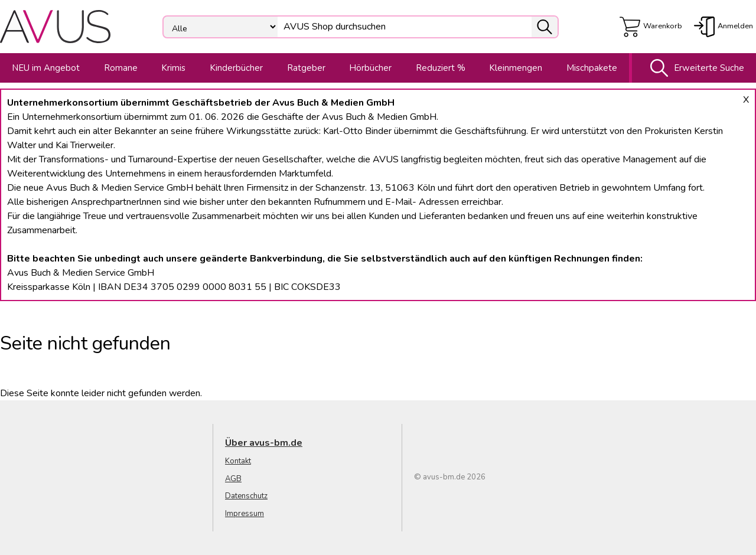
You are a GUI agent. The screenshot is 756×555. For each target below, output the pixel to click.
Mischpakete (592, 68)
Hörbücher (370, 68)
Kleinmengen (516, 68)
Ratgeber (306, 68)
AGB (233, 479)
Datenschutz (246, 496)
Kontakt (238, 461)
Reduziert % (441, 68)
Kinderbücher (236, 68)
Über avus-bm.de (264, 443)
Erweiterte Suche (694, 68)
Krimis (173, 68)
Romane (121, 68)
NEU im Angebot (46, 68)
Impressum (245, 514)
